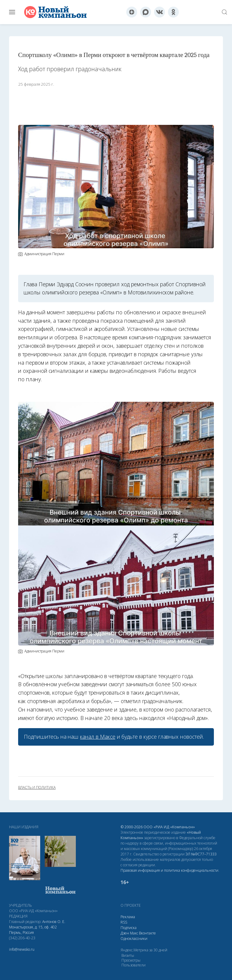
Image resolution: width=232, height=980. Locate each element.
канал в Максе (98, 737)
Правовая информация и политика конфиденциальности (169, 870)
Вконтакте (147, 933)
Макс (134, 933)
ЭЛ (201, 854)
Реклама (128, 917)
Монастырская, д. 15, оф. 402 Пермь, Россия (33, 930)
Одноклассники (134, 939)
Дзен (125, 933)
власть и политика (37, 788)
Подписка (129, 928)
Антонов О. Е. (54, 922)
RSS (124, 922)
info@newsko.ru (22, 949)
